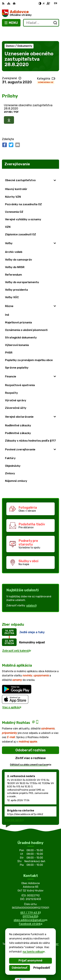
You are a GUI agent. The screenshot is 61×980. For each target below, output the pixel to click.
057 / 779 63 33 (31, 901)
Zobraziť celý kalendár (17, 639)
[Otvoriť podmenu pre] (55, 168)
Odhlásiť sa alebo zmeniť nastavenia (31, 753)
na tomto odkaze (34, 952)
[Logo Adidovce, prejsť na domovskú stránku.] (30, 13)
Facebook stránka (31, 912)
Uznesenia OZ (46, 70)
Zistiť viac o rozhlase (30, 746)
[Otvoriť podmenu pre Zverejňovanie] (55, 161)
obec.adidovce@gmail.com (30, 908)
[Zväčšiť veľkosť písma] (48, 3)
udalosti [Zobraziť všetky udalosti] (31, 594)
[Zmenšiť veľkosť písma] (44, 3)
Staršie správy (14, 808)
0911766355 (30, 904)
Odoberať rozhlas (31, 738)
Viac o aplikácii (12, 695)
